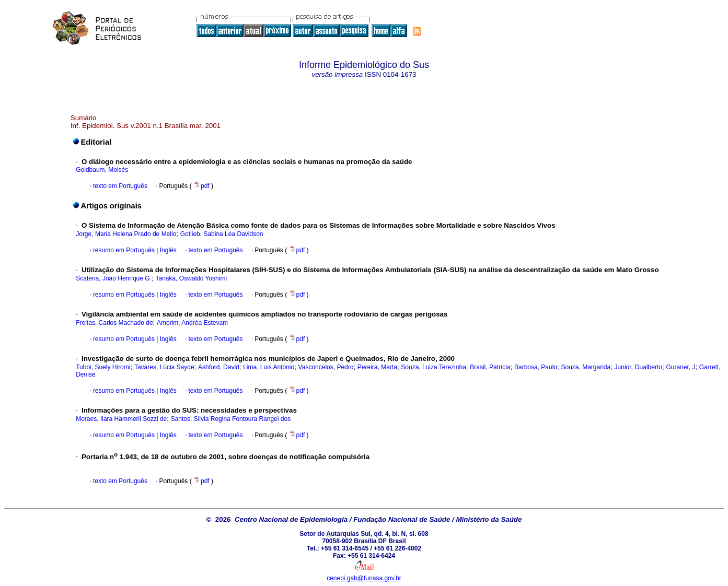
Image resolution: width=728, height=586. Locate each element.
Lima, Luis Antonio (269, 367)
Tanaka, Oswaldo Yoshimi (191, 278)
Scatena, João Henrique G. (114, 278)
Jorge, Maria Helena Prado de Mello (126, 234)
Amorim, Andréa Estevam (192, 323)
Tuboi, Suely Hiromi (103, 367)
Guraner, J (680, 367)
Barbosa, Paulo (536, 367)
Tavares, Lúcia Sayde (164, 367)
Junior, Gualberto (638, 367)
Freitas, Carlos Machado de (114, 323)
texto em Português (120, 186)
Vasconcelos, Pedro (326, 367)
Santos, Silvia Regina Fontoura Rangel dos (231, 419)
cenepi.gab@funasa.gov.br (364, 578)
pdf (202, 186)
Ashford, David (219, 367)
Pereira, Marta (377, 367)
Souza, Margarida (586, 367)
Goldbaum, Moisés (102, 170)
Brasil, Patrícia (490, 367)
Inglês (167, 250)
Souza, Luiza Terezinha (434, 367)
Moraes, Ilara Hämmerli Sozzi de (121, 419)
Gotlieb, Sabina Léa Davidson (222, 234)
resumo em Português (124, 250)
